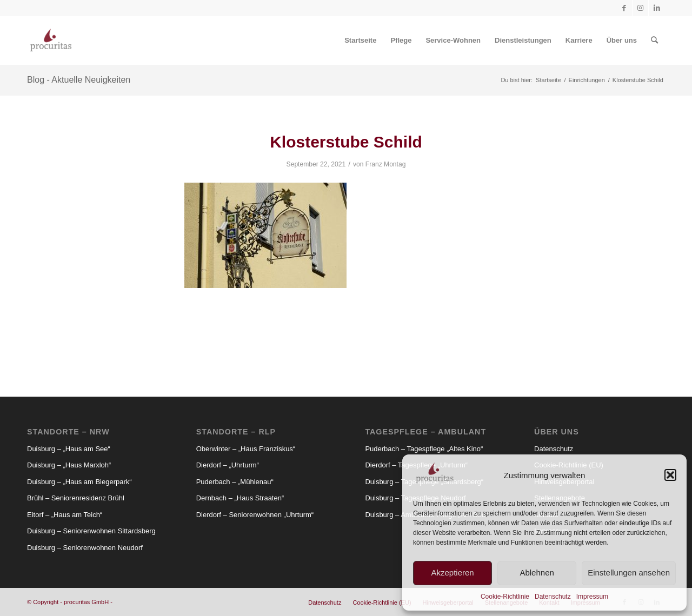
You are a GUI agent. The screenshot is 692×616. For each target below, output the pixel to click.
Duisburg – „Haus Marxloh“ (69, 465)
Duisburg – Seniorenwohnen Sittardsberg (91, 531)
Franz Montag (386, 164)
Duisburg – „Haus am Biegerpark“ (79, 482)
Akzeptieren (452, 573)
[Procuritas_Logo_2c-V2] (51, 41)
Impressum (592, 597)
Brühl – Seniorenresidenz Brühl (76, 498)
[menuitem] (360, 41)
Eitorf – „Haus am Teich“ (65, 515)
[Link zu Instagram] (640, 8)
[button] (670, 475)
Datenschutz (553, 597)
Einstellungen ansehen (629, 573)
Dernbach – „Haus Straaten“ (240, 498)
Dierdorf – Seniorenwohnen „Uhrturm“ (255, 515)
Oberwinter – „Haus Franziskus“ (246, 449)
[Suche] (654, 41)
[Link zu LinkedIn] (657, 8)
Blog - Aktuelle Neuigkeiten (79, 80)
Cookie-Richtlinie (505, 597)
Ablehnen (537, 573)
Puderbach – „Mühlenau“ (235, 482)
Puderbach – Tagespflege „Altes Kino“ (424, 449)
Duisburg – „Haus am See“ (69, 449)
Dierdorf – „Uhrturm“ (228, 465)
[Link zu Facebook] (624, 8)
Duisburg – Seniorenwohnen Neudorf (85, 548)
